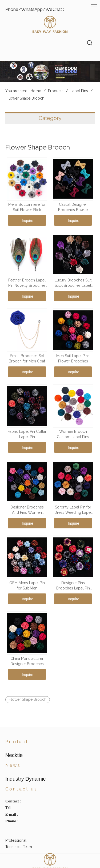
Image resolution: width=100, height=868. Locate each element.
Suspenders (16, 784)
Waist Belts (15, 777)
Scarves (12, 771)
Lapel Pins (14, 790)
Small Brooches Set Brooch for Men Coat (27, 358)
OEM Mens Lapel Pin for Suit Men (27, 585)
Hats (9, 765)
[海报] (50, 71)
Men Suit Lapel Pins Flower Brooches (73, 358)
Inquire (28, 221)
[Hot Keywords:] (90, 43)
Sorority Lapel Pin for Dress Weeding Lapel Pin (73, 510)
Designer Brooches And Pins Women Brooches (27, 510)
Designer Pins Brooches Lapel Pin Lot (73, 586)
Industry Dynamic (20, 816)
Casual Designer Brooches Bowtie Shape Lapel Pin (73, 207)
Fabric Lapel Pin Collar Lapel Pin (27, 434)
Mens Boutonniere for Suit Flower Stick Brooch (27, 207)
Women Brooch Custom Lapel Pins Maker (73, 434)
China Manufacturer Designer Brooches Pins (27, 661)
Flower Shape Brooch (28, 699)
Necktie (12, 759)
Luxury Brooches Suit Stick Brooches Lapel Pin (73, 283)
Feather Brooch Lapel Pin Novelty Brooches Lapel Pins (27, 283)
